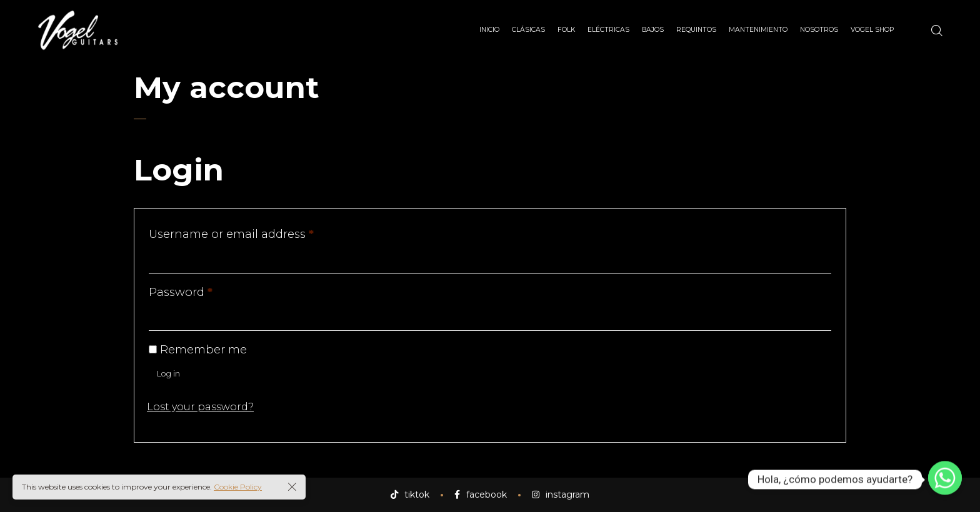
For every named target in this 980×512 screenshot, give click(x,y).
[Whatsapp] (945, 480)
